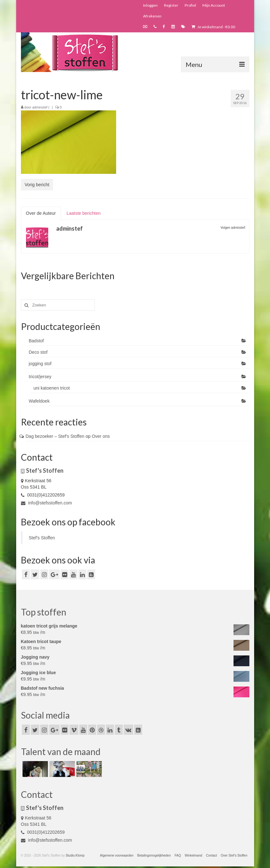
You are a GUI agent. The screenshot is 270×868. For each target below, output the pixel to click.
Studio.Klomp (75, 855)
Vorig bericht (37, 185)
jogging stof (40, 364)
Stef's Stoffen (42, 538)
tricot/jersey (40, 377)
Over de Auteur (41, 213)
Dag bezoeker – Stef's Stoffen (55, 436)
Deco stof (38, 352)
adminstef (40, 107)
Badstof (36, 341)
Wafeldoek (39, 401)
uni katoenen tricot (52, 388)
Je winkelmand (213, 27)
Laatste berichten (84, 213)
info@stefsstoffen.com (46, 503)
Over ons (101, 436)
